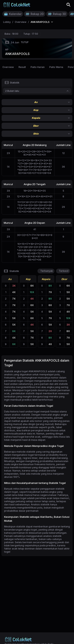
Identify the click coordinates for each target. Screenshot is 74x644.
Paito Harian (38, 67)
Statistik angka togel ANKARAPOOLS (26, 371)
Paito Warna (56, 67)
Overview (8, 67)
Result (22, 67)
